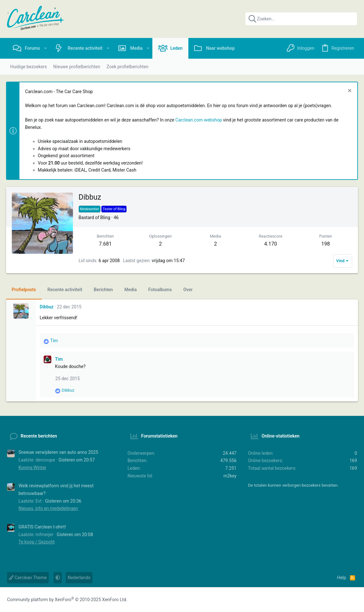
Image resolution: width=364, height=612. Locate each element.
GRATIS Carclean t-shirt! (42, 527)
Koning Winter (32, 468)
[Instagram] (340, 600)
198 (325, 244)
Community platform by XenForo (67, 600)
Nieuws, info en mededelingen (48, 508)
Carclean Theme (28, 578)
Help (342, 578)
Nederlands (79, 578)
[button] (45, 48)
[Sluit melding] (348, 91)
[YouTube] (353, 600)
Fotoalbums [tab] (161, 290)
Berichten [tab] (104, 290)
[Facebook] (327, 600)
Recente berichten (39, 436)
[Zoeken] (301, 19)
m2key (230, 476)
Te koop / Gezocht (37, 542)
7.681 (106, 244)
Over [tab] (189, 290)
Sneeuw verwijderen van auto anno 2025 (58, 452)
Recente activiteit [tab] (66, 290)
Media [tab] (132, 290)
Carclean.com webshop (200, 120)
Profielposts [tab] (25, 290)
